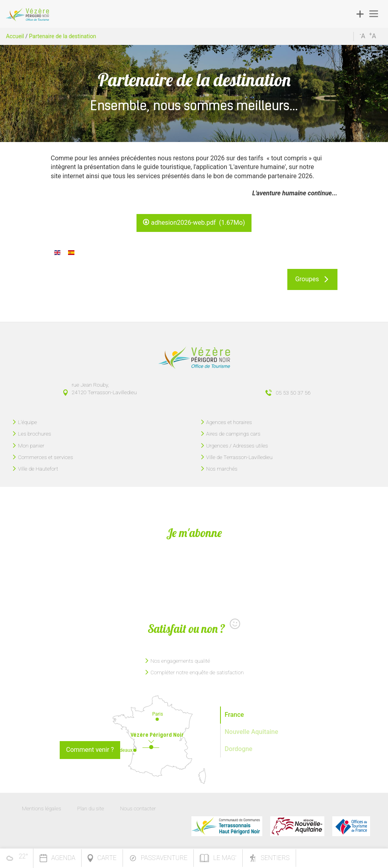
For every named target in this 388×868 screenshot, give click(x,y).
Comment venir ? (90, 750)
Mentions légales (42, 808)
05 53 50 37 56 (293, 393)
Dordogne (239, 749)
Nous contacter (138, 808)
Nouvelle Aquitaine (252, 732)
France (234, 715)
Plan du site (91, 808)
